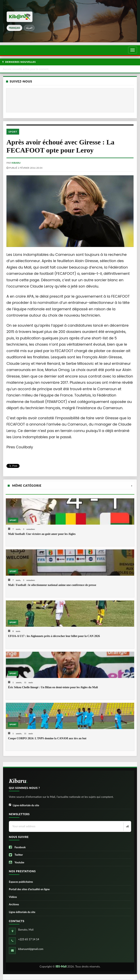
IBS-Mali (61, 966)
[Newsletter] (127, 827)
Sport (13, 132)
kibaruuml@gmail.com (31, 949)
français (14, 28)
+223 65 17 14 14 (29, 939)
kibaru (16, 163)
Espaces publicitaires (21, 882)
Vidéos (13, 897)
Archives (14, 904)
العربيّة (29, 28)
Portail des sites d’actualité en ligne (29, 889)
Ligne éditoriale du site (24, 805)
